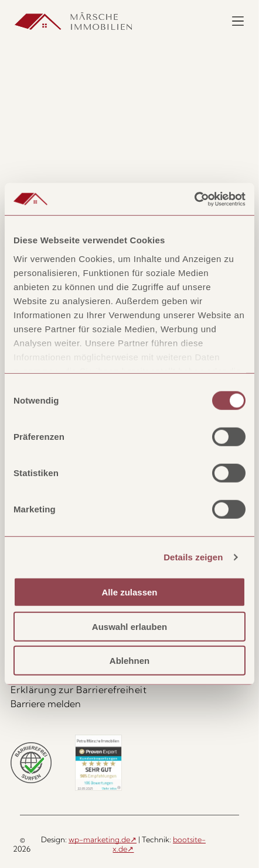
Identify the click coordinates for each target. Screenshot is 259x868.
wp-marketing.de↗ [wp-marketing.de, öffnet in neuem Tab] (103, 839)
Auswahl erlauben (129, 627)
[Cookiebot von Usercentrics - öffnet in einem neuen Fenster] (194, 199)
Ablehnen (129, 661)
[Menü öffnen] (238, 21)
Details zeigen (193, 557)
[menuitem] (130, 689)
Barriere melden (46, 704)
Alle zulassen (129, 592)
